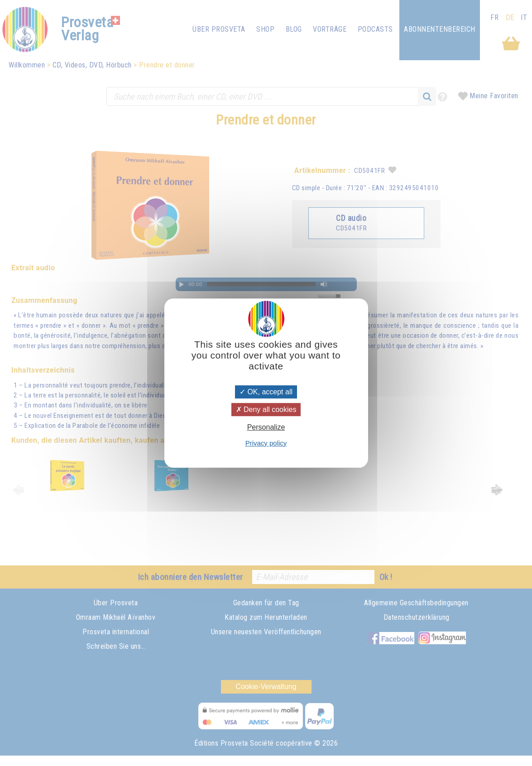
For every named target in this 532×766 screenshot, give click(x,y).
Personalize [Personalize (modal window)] (266, 428)
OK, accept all (266, 392)
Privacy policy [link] (266, 443)
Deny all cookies (266, 409)
